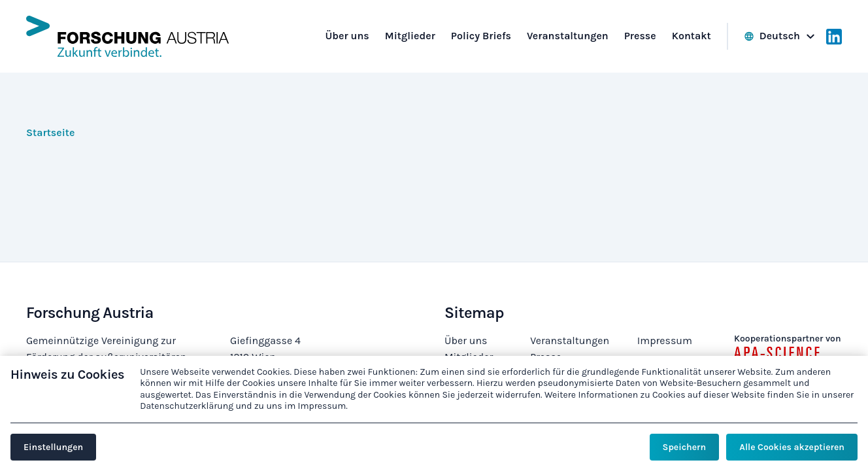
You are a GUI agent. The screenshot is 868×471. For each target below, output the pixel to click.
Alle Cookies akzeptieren (792, 447)
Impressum (665, 340)
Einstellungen (53, 447)
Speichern (684, 447)
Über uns (466, 340)
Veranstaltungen (570, 340)
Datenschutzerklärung (187, 406)
